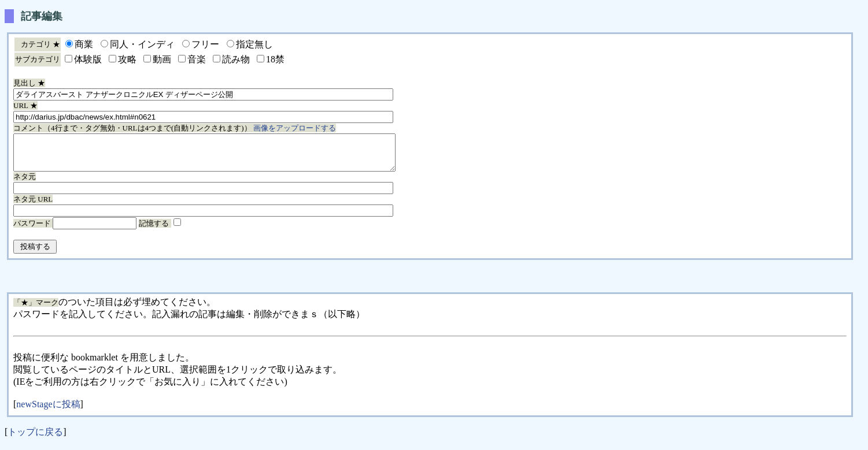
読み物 (236, 59)
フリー (205, 44)
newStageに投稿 (48, 411)
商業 (84, 44)
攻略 (127, 59)
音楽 (197, 59)
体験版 (88, 59)
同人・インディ (142, 44)
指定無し (254, 44)
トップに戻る (35, 439)
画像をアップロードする (295, 128)
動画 (162, 59)
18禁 (275, 59)
